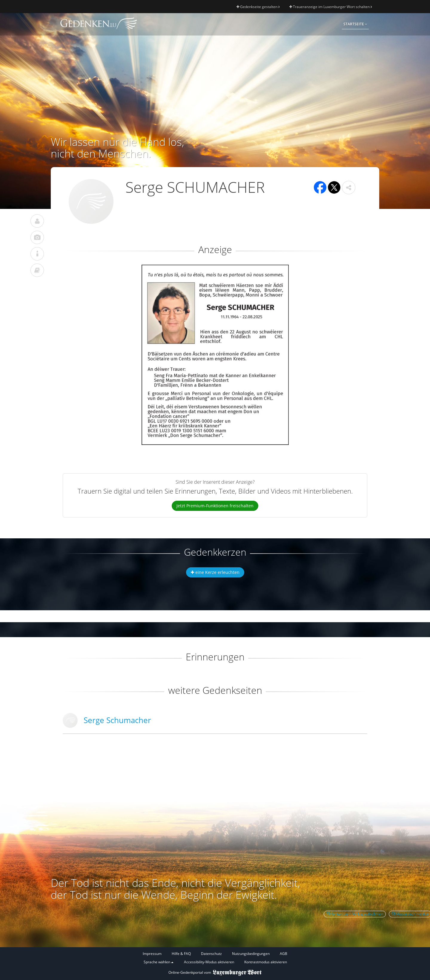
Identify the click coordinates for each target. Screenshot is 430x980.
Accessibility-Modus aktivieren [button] (209, 962)
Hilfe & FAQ (181, 954)
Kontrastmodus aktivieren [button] (266, 962)
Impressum (152, 954)
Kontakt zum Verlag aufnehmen (355, 914)
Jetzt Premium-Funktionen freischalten (215, 506)
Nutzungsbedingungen (251, 954)
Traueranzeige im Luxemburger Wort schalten (331, 7)
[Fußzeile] (215, 958)
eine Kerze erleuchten (215, 572)
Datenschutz (211, 954)
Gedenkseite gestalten (258, 7)
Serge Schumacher (117, 720)
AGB (284, 954)
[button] (349, 188)
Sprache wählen (159, 962)
